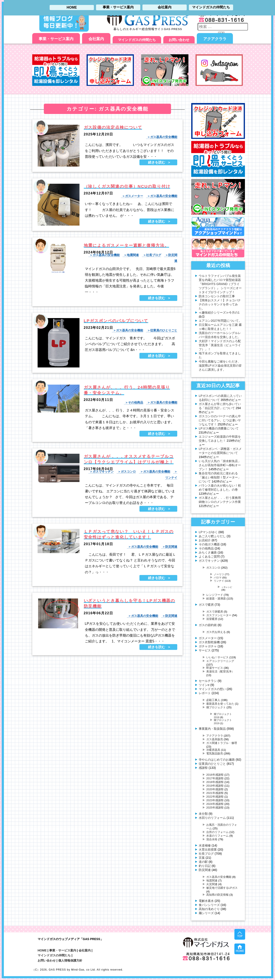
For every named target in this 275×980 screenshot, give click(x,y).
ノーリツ (219, 574)
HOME (42, 950)
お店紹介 (205, 540)
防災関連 (171, 547)
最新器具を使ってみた (220, 704)
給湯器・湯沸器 (216, 598)
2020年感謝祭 (215, 789)
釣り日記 (205, 866)
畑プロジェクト (216, 707)
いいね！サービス (217, 657)
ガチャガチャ (208, 646)
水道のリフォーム (217, 836)
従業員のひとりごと (164, 330)
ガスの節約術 (208, 625)
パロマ (218, 577)
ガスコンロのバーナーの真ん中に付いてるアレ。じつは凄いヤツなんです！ (220, 420)
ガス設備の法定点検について (113, 127)
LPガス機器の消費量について (219, 428)
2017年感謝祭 (215, 778)
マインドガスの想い (212, 689)
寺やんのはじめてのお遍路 (217, 760)
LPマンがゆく (208, 532)
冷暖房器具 (213, 750)
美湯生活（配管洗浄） (220, 671)
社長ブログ (154, 255)
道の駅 (203, 862)
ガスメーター (134, 196)
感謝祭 (203, 768)
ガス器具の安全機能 (164, 137)
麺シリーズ (206, 913)
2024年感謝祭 (215, 804)
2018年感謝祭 (215, 782)
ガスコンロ (128, 472)
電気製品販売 (215, 753)
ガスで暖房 (206, 605)
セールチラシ (208, 681)
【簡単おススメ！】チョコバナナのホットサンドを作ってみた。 (220, 304)
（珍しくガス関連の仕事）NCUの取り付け (127, 186)
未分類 (203, 814)
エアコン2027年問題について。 (220, 321)
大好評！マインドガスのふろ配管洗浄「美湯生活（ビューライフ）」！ (220, 345)
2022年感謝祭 (215, 797)
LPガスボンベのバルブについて (116, 321)
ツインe (204, 685)
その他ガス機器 (209, 544)
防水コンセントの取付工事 (217, 296)
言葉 (202, 858)
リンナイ (219, 581)
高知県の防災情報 (217, 895)
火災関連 (212, 884)
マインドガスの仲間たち (137, 40)
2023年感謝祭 (215, 800)
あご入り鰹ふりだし (212, 536)
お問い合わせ (179, 40)
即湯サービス (215, 668)
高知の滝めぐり (209, 909)
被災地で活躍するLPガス (222, 888)
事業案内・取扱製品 (212, 729)
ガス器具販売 (215, 739)
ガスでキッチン (103, 472)
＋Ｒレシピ (227, 587)
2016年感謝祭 (215, 775)
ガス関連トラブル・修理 (222, 743)
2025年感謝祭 (215, 808)
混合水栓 (212, 839)
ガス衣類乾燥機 (209, 642)
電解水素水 (206, 901)
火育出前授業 (208, 850)
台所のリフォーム (217, 832)
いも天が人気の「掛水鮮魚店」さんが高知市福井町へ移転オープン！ (220, 465)
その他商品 (136, 402)
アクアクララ (215, 39)
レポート (205, 693)
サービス (205, 650)
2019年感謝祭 (215, 786)
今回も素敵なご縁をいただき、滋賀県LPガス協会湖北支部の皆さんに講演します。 (220, 366)
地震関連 (133, 255)
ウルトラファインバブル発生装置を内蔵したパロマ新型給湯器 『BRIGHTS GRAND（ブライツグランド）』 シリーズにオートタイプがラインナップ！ (220, 284)
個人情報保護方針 (70, 960)
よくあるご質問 (209, 557)
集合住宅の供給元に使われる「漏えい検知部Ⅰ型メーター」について (220, 477)
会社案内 (96, 39)
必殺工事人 (213, 700)
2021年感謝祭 (215, 793)
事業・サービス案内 (56, 39)
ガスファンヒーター (219, 615)
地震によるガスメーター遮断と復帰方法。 (126, 245)
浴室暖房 (212, 619)
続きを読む (157, 162)
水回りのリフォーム (212, 818)
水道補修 (205, 845)
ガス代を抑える (216, 632)
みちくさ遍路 (208, 552)
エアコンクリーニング (220, 661)
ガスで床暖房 (215, 612)
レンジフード (215, 595)
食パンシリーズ (209, 905)
